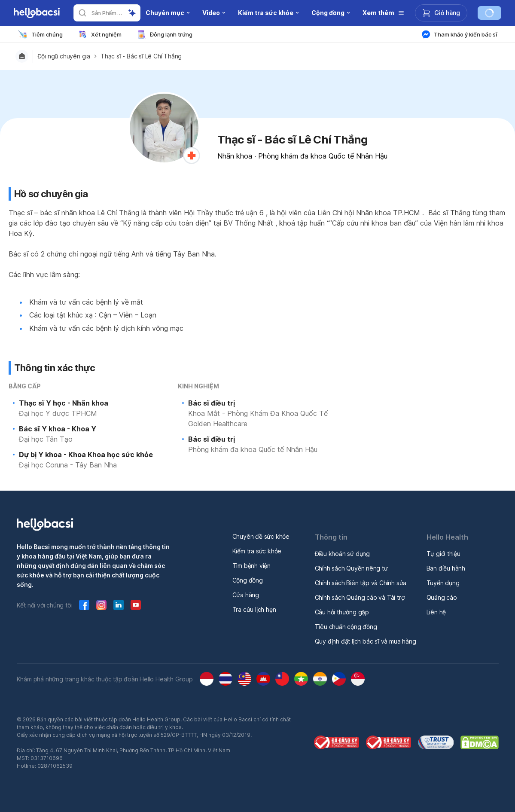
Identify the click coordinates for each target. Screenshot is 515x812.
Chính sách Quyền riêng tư (351, 568)
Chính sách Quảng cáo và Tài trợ (360, 597)
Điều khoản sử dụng (342, 554)
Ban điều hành (446, 568)
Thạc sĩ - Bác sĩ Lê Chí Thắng (141, 56)
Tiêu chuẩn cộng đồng (346, 627)
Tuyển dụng (443, 583)
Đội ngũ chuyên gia (64, 56)
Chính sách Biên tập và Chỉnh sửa (361, 583)
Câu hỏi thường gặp (342, 612)
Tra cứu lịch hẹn (254, 609)
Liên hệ (436, 612)
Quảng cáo (442, 597)
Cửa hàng (246, 595)
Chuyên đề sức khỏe (261, 536)
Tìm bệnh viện (251, 566)
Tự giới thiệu (443, 554)
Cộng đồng (248, 580)
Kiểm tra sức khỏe (257, 551)
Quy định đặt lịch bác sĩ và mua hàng (366, 641)
